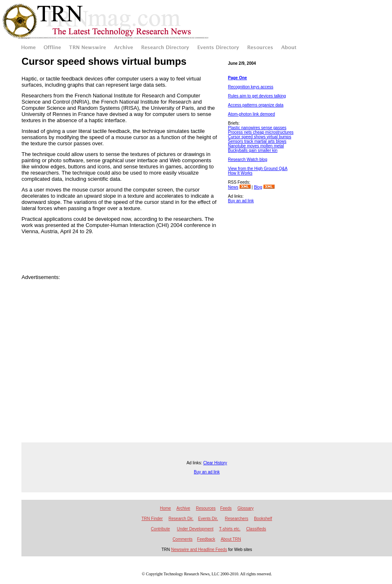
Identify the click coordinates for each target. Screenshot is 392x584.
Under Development (195, 529)
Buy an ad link (241, 201)
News (233, 187)
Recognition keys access (251, 87)
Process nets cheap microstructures (261, 132)
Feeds (226, 508)
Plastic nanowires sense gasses (257, 128)
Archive (183, 508)
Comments (183, 539)
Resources (206, 508)
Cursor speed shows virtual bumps (259, 137)
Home (165, 508)
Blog (258, 187)
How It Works (240, 173)
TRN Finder (152, 519)
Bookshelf (263, 519)
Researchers (237, 519)
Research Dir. (181, 519)
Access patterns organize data (256, 105)
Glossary (245, 508)
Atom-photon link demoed (251, 114)
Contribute (160, 529)
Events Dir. (208, 519)
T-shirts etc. (230, 529)
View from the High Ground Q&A (258, 169)
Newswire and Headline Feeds (199, 550)
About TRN (231, 539)
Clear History (215, 463)
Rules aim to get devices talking (257, 96)
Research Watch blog (248, 160)
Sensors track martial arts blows (257, 141)
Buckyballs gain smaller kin (253, 150)
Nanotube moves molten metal (256, 146)
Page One (237, 78)
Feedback (206, 539)
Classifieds (256, 529)
